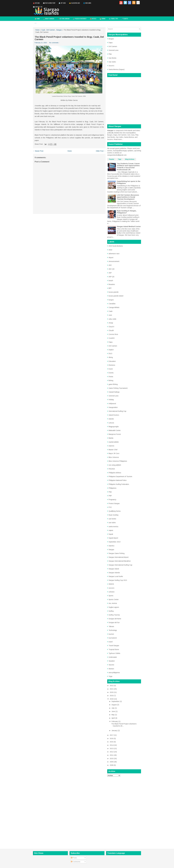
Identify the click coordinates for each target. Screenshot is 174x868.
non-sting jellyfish (115, 465)
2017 (112, 735)
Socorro (111, 66)
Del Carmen (51, 30)
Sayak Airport (113, 538)
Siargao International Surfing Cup (120, 565)
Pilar (110, 54)
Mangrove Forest (115, 434)
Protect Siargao (114, 503)
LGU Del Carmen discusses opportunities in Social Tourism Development (128, 197)
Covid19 (112, 338)
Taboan (111, 626)
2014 (112, 745)
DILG (110, 354)
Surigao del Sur (114, 623)
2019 (112, 696)
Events (111, 373)
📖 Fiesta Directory (49, 3)
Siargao (59, 30)
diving (111, 357)
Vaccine (111, 665)
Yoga (110, 676)
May (113, 715)
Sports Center (114, 599)
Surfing (111, 611)
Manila (111, 438)
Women (111, 669)
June (113, 711)
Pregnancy (112, 500)
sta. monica (113, 603)
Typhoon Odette (114, 653)
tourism (111, 634)
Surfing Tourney (114, 615)
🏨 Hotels (93, 19)
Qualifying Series (115, 511)
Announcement (114, 261)
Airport (111, 258)
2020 (112, 692)
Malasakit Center (115, 430)
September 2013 (115, 542)
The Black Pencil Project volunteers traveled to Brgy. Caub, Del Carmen (69, 38)
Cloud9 (111, 330)
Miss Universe (114, 457)
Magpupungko (114, 427)
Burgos (111, 39)
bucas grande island (116, 296)
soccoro (111, 588)
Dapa (111, 43)
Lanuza (111, 423)
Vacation (112, 661)
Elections (112, 365)
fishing (111, 380)
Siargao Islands (114, 573)
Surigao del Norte (115, 619)
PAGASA (112, 469)
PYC (110, 507)
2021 (112, 689)
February (115, 721)
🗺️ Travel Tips (113, 19)
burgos (111, 300)
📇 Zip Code (62, 3)
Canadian (112, 304)
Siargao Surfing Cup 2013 (118, 580)
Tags (120, 159)
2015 (112, 742)
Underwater (113, 657)
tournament (113, 638)
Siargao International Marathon (120, 561)
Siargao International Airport (119, 557)
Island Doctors (114, 415)
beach (111, 281)
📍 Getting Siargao (64, 19)
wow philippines (114, 673)
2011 (111, 755)
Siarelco (111, 546)
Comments (76, 862)
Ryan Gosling (113, 515)
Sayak (111, 534)
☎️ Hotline (36, 3)
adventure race (114, 254)
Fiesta (111, 377)
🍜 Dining (103, 19)
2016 (112, 739)
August (114, 705)
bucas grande (114, 292)
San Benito (112, 58)
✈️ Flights (125, 19)
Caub (43, 30)
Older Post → (101, 151)
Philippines (112, 488)
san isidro (112, 523)
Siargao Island (114, 569)
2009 (112, 762)
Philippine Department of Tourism (120, 476)
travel (111, 642)
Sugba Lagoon (114, 607)
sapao (111, 530)
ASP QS (111, 277)
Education (112, 361)
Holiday (111, 400)
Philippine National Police (118, 480)
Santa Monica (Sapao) (117, 69)
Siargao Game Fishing (117, 553)
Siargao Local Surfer (116, 576)
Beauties (112, 284)
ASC (110, 265)
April (113, 718)
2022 (112, 686)
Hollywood (112, 404)
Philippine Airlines (115, 473)
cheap (111, 323)
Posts (74, 858)
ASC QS (112, 269)
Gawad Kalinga (114, 392)
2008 (112, 765)
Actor (110, 250)
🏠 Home (37, 19)
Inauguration (113, 407)
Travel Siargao (114, 646)
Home (37, 30)
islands (111, 419)
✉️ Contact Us (38, 7)
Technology (113, 630)
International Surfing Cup (117, 411)
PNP (110, 496)
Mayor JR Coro (114, 453)
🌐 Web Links (87, 3)
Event (111, 369)
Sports (111, 596)
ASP (110, 273)
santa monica (113, 527)
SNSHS (111, 584)
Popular (112, 159)
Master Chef (113, 450)
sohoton (112, 592)
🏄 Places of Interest (80, 19)
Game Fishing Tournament (118, 388)
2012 (112, 752)
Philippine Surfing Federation (119, 484)
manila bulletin (114, 442)
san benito (112, 519)
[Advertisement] (124, 812)
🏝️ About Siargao (49, 19)
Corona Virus (113, 334)
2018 (112, 699)
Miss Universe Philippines (118, 461)
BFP (110, 288)
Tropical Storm (114, 649)
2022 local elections (116, 246)
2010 (112, 759)
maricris (111, 446)
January (114, 731)
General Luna (113, 50)
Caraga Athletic (114, 307)
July (113, 708)
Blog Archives (130, 159)
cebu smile (112, 319)
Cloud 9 (111, 327)
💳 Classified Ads (75, 3)
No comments (54, 43)
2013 (112, 749)
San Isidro (112, 62)
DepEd (111, 350)
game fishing (113, 384)
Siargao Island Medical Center (129, 226)
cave (110, 315)
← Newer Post (38, 151)
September (115, 701)
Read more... (118, 139)
